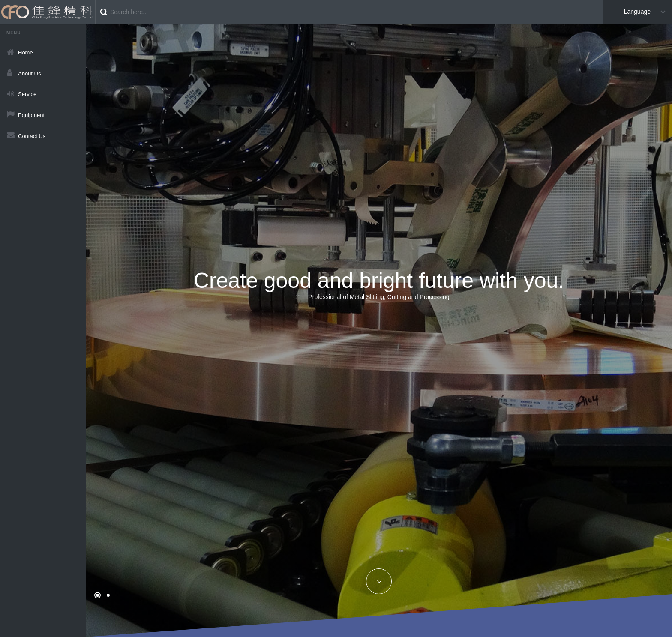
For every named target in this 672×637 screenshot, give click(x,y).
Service (27, 94)
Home (25, 52)
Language (637, 12)
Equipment (31, 115)
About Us (29, 73)
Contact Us (32, 136)
